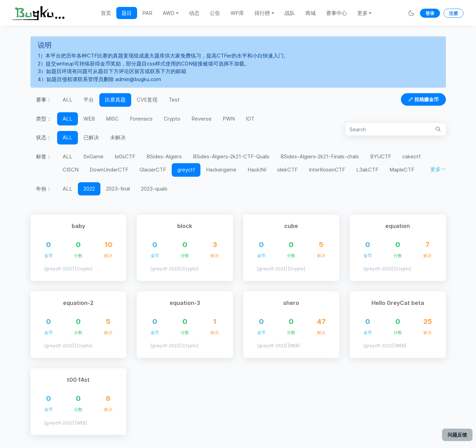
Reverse (201, 119)
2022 (89, 189)
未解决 (118, 137)
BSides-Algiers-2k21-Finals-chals (320, 156)
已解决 (91, 137)
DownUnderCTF (109, 170)
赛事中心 (336, 13)
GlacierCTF (153, 170)
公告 (215, 13)
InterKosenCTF (327, 170)
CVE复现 (147, 100)
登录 (430, 13)
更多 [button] (362, 13)
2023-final (118, 189)
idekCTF (288, 170)
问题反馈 (457, 435)
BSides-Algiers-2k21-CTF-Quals (231, 156)
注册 (453, 13)
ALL (68, 100)
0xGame (93, 156)
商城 (311, 13)
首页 (106, 13)
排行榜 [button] (262, 13)
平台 (89, 100)
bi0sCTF (125, 156)
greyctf (186, 170)
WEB (89, 119)
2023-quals (154, 189)
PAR (147, 13)
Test (174, 100)
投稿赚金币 (423, 99)
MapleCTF (402, 170)
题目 (127, 13)
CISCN (71, 170)
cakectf (411, 156)
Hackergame (221, 170)
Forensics (141, 119)
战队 (290, 13)
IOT (250, 119)
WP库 (237, 13)
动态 (194, 13)
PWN (229, 119)
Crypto (172, 119)
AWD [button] (169, 13)
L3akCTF (367, 170)
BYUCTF (381, 156)
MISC (112, 119)
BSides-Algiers (164, 156)
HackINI (257, 170)
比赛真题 (115, 100)
